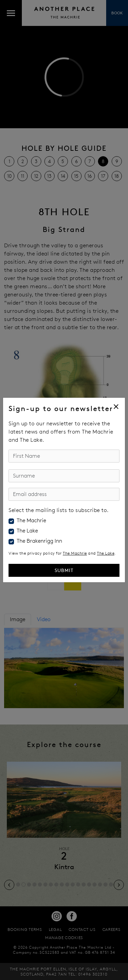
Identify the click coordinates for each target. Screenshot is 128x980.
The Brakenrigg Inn (39, 541)
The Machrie (31, 521)
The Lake (27, 531)
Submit (64, 570)
